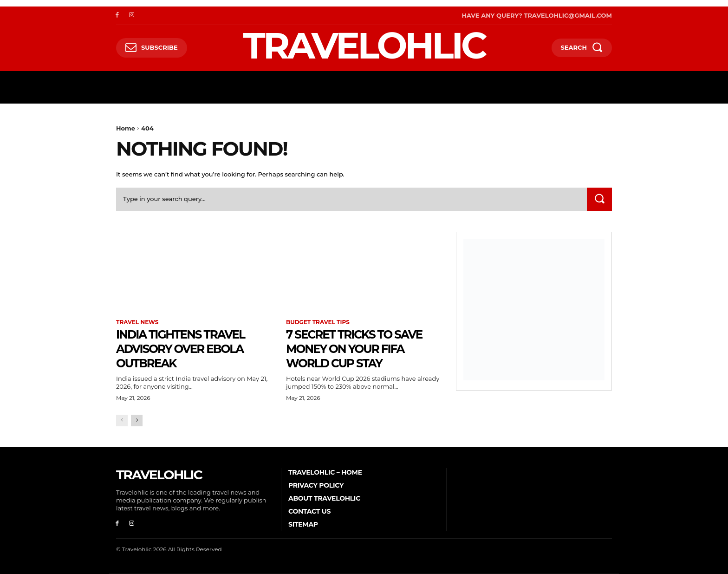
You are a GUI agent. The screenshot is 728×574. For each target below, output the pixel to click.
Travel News (137, 322)
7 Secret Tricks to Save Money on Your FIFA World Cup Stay (357, 348)
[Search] (599, 199)
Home (126, 128)
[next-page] (137, 421)
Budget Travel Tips (318, 322)
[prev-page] (122, 421)
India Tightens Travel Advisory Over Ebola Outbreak (191, 348)
